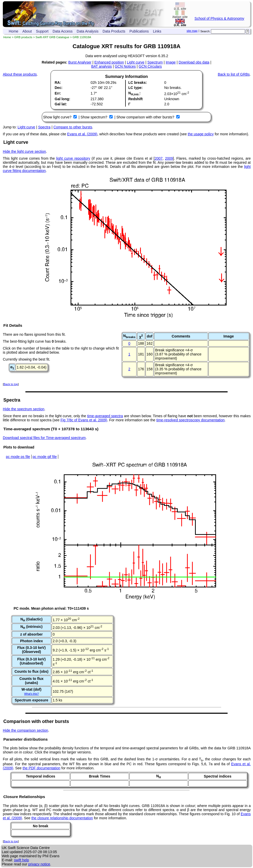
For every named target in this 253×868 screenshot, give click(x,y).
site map (192, 31)
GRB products (23, 37)
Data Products (114, 31)
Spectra (44, 127)
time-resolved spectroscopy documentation (190, 420)
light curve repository (73, 158)
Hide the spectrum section (24, 409)
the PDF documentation (41, 768)
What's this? (31, 694)
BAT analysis (101, 66)
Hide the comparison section (26, 730)
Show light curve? (58, 117)
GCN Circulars (150, 66)
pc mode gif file (45, 457)
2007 (158, 158)
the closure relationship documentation (62, 818)
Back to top (11, 384)
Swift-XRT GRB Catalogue (52, 37)
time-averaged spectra (105, 416)
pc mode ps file (18, 457)
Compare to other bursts (73, 127)
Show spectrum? (94, 117)
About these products (20, 74)
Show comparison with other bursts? (146, 117)
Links (157, 31)
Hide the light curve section (24, 151)
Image (171, 62)
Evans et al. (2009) (82, 134)
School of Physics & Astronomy (219, 18)
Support (42, 31)
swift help (21, 860)
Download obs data (194, 62)
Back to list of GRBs (234, 74)
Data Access (63, 31)
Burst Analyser (80, 62)
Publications (139, 31)
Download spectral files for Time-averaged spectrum (44, 438)
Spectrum (155, 62)
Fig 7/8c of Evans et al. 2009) (84, 420)
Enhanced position (109, 62)
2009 (169, 158)
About (27, 31)
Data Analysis (88, 31)
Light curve (135, 62)
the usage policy (201, 134)
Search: (205, 31)
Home (13, 31)
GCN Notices (125, 66)
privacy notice (39, 864)
